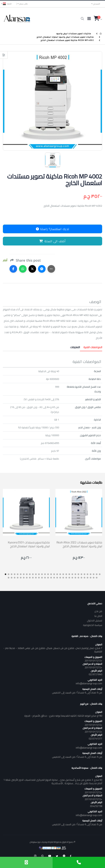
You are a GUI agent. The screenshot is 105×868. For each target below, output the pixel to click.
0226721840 (95, 674)
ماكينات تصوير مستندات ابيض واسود (74, 34)
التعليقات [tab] (75, 347)
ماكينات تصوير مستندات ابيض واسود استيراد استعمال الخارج (65, 37)
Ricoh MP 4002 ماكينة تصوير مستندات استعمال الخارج (67, 40)
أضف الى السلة (52, 241)
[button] (82, 19)
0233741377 (95, 739)
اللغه (7, 4)
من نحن (98, 611)
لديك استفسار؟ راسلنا (52, 229)
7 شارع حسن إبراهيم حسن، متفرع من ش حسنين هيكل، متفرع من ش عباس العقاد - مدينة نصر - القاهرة (53, 650)
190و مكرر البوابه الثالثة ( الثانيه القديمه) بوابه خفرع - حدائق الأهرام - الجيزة (63, 716)
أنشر (5, 260)
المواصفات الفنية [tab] (91, 347)
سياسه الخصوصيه (93, 625)
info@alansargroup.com (89, 683)
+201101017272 (93, 661)
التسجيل (97, 4)
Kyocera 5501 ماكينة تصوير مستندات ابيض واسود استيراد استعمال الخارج (29, 544)
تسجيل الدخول (95, 620)
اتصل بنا (98, 616)
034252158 (96, 806)
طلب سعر (23, 4)
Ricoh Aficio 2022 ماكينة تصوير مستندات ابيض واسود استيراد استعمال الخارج (79, 544)
